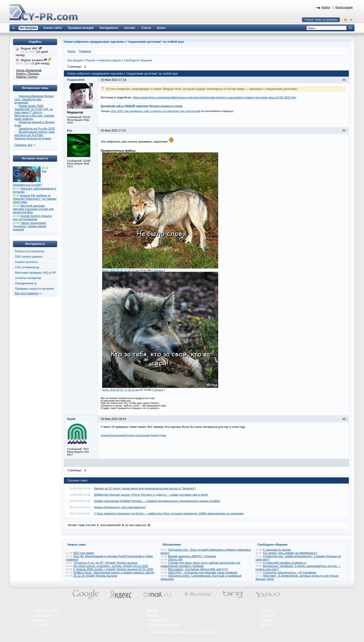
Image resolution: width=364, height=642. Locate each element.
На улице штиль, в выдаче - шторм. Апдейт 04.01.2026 (111, 566)
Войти (326, 7)
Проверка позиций (46, 610)
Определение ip (26, 283)
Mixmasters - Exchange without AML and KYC (198, 569)
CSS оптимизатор (27, 267)
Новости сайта (43, 615)
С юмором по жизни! (277, 550)
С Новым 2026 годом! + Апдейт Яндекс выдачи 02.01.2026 (113, 569)
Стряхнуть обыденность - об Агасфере (290, 573)
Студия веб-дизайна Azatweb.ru (285, 563)
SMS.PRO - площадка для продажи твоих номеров (203, 573)
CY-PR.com (193, 632)
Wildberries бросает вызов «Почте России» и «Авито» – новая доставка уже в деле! (151, 495)
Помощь (153, 615)
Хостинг (266, 625)
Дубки (163, 435)
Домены (266, 620)
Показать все (23, 145)
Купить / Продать (28, 74)
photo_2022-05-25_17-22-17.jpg (120, 270)
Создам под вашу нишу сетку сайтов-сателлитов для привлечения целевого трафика (200, 564)
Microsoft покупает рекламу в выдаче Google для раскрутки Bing (33, 209)
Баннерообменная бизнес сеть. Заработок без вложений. (34, 99)
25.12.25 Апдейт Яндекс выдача (95, 576)
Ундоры (130, 435)
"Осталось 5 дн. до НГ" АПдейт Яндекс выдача (105, 563)
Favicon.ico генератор (30, 251)
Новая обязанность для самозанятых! (120, 507)
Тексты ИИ (175, 560)
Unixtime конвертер (28, 278)
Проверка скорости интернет (35, 289)
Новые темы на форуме (321, 20)
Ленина (105, 435)
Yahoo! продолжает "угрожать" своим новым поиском (30, 226)
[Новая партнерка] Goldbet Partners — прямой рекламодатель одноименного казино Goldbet (157, 501)
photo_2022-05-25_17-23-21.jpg (120, 390)
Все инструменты (27, 293)
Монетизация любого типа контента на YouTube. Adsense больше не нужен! (34, 135)
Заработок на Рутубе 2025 (37, 129)
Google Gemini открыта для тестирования (32, 218)
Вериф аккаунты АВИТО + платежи (192, 556)
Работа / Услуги (27, 77)
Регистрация (344, 7)
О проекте (40, 625)
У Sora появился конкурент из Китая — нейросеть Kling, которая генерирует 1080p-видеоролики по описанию (169, 514)
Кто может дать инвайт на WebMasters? (290, 553)
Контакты (40, 620)
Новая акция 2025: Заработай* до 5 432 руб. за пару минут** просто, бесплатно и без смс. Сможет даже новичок (34, 112)
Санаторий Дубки (147, 435)
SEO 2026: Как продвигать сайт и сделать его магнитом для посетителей (156, 111)
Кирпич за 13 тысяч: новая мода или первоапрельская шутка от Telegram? (145, 488)
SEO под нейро (84, 553)
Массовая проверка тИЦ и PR (35, 273)
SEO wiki (266, 610)
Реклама (153, 610)
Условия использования (163, 625)
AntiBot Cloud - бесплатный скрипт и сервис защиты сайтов (114, 573)
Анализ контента (26, 262)
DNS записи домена (29, 257)
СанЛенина (117, 435)
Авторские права (158, 620)
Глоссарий (268, 615)
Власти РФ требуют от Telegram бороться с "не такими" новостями (35, 199)
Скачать (158, 270)
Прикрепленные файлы (118, 151)
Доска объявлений (29, 70)
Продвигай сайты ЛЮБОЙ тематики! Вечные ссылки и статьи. (142, 106)
